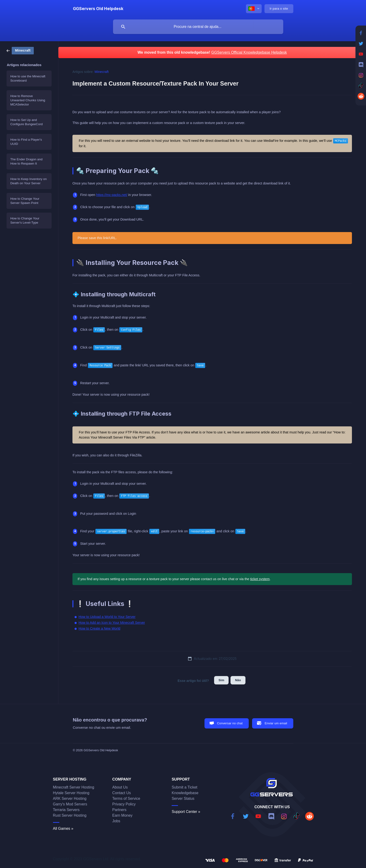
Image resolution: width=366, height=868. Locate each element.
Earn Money (122, 815)
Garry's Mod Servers (70, 804)
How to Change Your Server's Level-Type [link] (25, 220)
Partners (119, 810)
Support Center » (186, 812)
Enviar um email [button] (276, 723)
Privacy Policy (124, 804)
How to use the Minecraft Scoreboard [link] (28, 78)
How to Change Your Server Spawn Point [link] (25, 201)
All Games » (63, 829)
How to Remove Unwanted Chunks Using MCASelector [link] (28, 100)
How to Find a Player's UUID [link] (26, 142)
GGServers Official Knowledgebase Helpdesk (249, 52)
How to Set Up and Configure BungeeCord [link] (26, 122)
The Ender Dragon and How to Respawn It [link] (26, 161)
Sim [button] (221, 680)
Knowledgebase (185, 793)
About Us (120, 787)
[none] (98, 9)
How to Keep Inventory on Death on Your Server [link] (28, 181)
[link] (20, 50)
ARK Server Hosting (70, 798)
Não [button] (238, 680)
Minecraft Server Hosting (74, 787)
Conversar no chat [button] (230, 723)
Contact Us (122, 793)
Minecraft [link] (102, 72)
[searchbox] (198, 27)
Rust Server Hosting (70, 815)
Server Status (183, 798)
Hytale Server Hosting (71, 793)
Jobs (116, 821)
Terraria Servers (66, 810)
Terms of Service (126, 798)
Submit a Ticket (184, 787)
